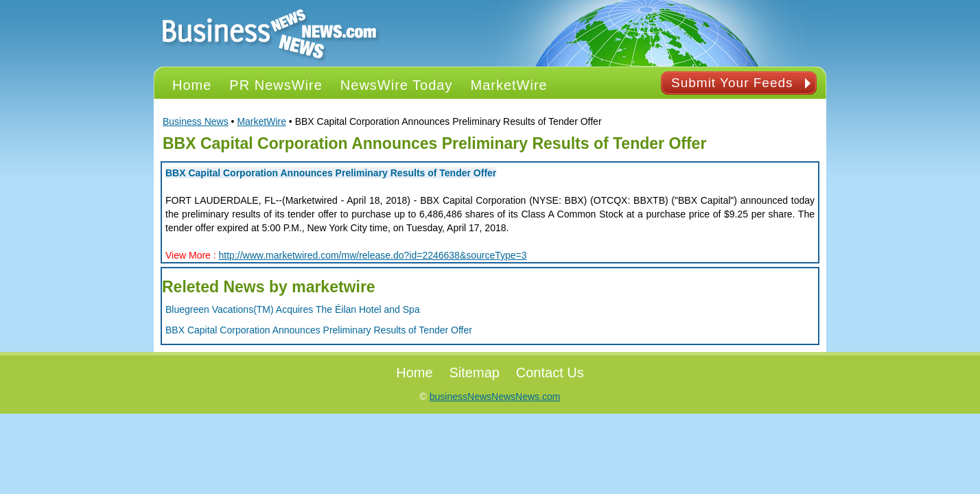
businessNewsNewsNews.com (495, 397)
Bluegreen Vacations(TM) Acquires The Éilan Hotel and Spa (293, 309)
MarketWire (261, 121)
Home (414, 373)
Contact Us (550, 373)
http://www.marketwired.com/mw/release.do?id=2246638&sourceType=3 (373, 255)
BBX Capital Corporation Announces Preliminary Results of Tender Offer (331, 173)
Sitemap (475, 373)
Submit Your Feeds (732, 83)
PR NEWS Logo (270, 33)
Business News (196, 121)
